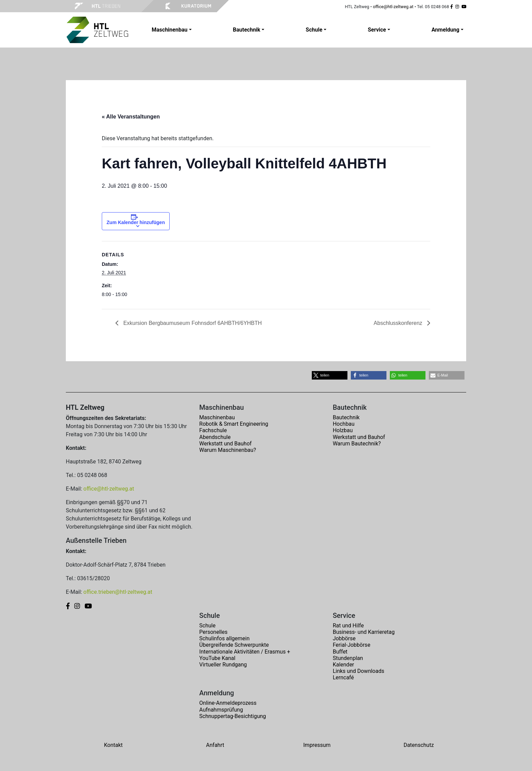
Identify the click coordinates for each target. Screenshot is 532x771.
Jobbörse (344, 638)
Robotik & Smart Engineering (234, 424)
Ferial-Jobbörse (352, 645)
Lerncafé (343, 677)
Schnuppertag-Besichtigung (233, 716)
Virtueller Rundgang (223, 665)
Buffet (340, 652)
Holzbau (343, 430)
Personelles (213, 632)
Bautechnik (346, 417)
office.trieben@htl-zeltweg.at (118, 592)
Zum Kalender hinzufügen (136, 222)
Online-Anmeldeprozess (228, 703)
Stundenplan (348, 658)
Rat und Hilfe (348, 626)
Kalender (344, 665)
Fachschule (213, 430)
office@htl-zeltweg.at (393, 7)
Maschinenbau (217, 417)
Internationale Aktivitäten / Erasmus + (245, 652)
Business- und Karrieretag (364, 632)
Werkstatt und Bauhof (225, 444)
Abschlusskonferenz (399, 323)
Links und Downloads (359, 671)
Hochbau (344, 424)
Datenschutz (419, 745)
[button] (330, 375)
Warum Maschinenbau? (227, 450)
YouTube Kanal (217, 658)
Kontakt (113, 745)
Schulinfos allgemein (224, 638)
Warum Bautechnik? (357, 444)
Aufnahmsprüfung (221, 710)
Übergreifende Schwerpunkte (234, 645)
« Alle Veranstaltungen (131, 117)
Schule (207, 626)
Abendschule (215, 437)
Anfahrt (215, 745)
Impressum (317, 745)
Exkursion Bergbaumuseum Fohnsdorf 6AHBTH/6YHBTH (192, 323)
